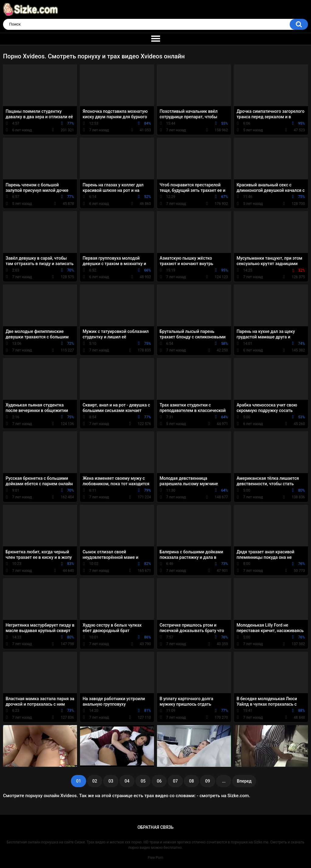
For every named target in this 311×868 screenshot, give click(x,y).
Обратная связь (155, 827)
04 (127, 781)
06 (159, 781)
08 (191, 781)
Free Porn (155, 858)
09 (208, 781)
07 (175, 781)
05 (143, 781)
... (224, 781)
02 (95, 781)
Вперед (244, 781)
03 (111, 781)
